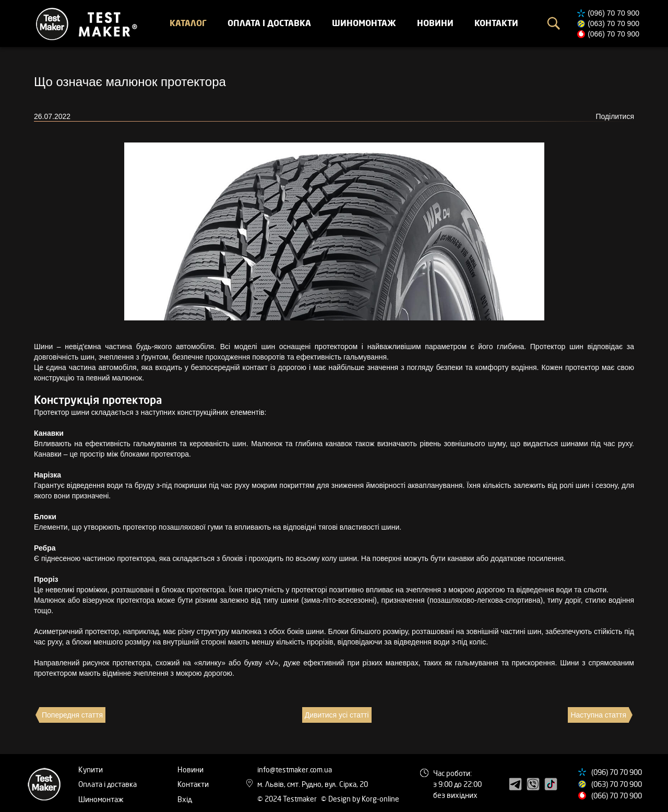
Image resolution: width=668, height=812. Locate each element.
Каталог (188, 23)
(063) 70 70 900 (613, 23)
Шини (43, 347)
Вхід (185, 799)
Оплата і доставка (269, 23)
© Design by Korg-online (360, 799)
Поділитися (615, 116)
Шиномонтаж (364, 23)
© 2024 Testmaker (288, 799)
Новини (435, 23)
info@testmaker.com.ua (295, 769)
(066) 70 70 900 (613, 34)
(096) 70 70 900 (613, 13)
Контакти (496, 23)
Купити (91, 769)
